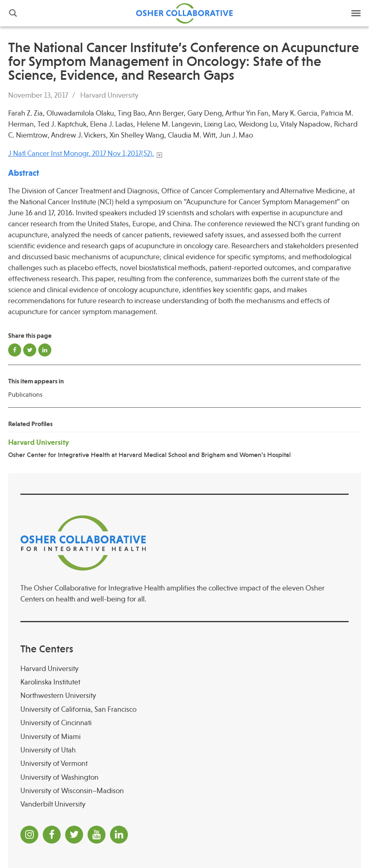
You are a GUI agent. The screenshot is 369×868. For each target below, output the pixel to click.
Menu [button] (356, 13)
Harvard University (109, 95)
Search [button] (13, 13)
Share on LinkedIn (45, 350)
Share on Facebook (15, 350)
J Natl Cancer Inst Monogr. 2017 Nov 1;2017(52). (81, 153)
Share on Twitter (30, 350)
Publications (25, 395)
